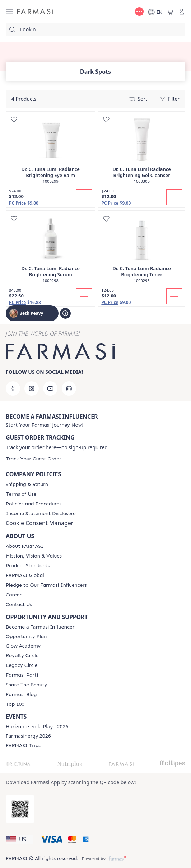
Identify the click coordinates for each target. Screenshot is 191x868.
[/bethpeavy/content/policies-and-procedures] (34, 504)
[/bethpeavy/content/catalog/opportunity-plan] (26, 637)
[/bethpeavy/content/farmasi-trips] (23, 746)
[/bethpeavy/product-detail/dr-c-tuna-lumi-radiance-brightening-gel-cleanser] (142, 151)
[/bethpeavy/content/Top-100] (15, 704)
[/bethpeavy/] (35, 12)
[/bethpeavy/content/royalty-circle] (22, 656)
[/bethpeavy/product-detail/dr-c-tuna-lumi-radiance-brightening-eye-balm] (50, 151)
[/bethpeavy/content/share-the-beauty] (26, 685)
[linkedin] (69, 388)
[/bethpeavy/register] (45, 425)
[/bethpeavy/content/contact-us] (19, 605)
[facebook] (13, 388)
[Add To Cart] (84, 197)
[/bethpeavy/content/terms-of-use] (21, 494)
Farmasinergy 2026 (28, 736)
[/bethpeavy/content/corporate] (25, 576)
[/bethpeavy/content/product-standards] (28, 566)
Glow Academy (23, 646)
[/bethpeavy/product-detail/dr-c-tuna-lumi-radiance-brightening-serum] (50, 251)
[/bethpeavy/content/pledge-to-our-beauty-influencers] (46, 585)
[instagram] (32, 388)
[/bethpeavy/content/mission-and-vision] (34, 556)
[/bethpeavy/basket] (170, 12)
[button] (19, 839)
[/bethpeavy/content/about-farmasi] (25, 546)
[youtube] (50, 388)
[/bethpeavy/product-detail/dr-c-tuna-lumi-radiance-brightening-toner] (142, 251)
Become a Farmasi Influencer (40, 627)
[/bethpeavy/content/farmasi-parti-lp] (22, 675)
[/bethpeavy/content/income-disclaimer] (41, 514)
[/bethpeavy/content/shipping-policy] (27, 485)
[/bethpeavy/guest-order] (33, 459)
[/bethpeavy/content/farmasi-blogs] (21, 695)
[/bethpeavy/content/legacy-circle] (22, 665)
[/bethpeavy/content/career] (14, 595)
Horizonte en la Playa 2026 (37, 727)
